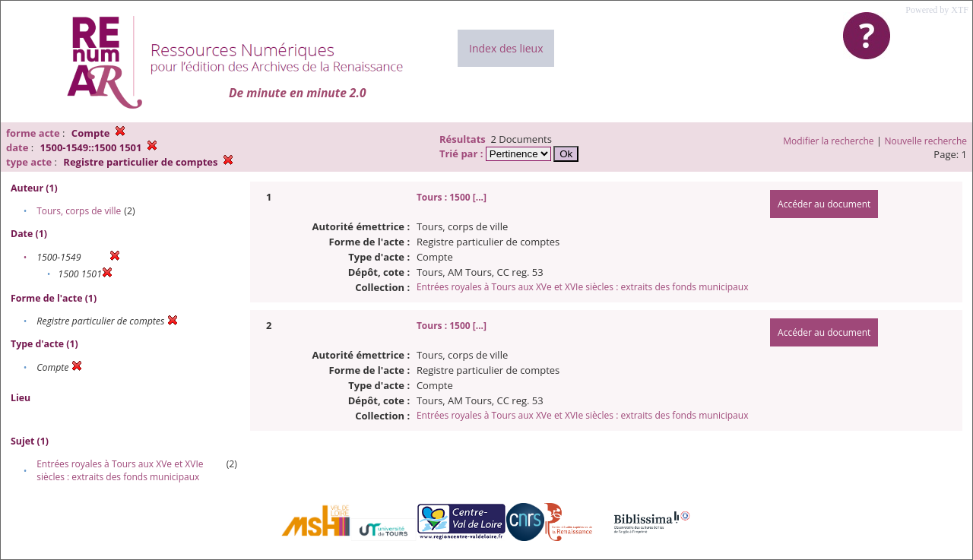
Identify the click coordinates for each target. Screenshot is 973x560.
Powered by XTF (937, 10)
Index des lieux (506, 48)
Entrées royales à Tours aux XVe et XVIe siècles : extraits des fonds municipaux (120, 470)
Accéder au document (824, 204)
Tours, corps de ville (79, 211)
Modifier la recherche (828, 141)
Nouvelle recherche (926, 141)
